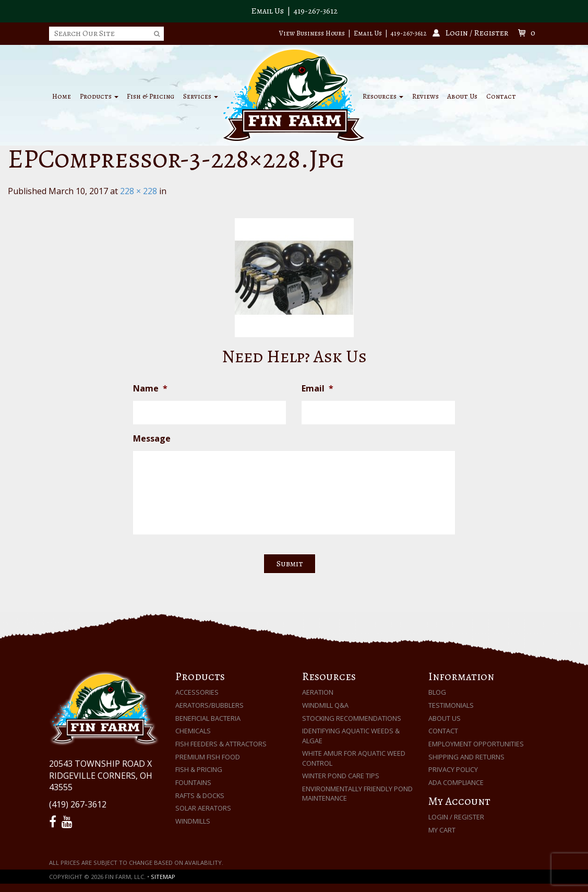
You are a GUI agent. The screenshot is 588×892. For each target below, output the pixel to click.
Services (201, 96)
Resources (383, 96)
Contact (501, 96)
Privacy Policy (453, 769)
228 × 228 (139, 191)
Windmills (193, 821)
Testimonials (451, 705)
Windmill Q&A (325, 705)
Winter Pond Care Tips (341, 776)
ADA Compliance (456, 782)
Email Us (267, 11)
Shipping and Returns (466, 757)
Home (62, 96)
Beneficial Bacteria (208, 718)
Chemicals (193, 731)
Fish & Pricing (151, 96)
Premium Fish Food (208, 757)
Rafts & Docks (200, 795)
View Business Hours (312, 33)
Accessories (197, 692)
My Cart (442, 830)
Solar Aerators (203, 808)
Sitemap (163, 877)
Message (152, 439)
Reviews (425, 96)
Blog (437, 692)
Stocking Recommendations (352, 718)
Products (99, 96)
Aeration (318, 692)
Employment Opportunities (476, 744)
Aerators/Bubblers (209, 705)
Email (317, 389)
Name (150, 389)
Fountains (193, 782)
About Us (462, 96)
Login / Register (456, 817)
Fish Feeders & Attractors (221, 744)
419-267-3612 (316, 11)
